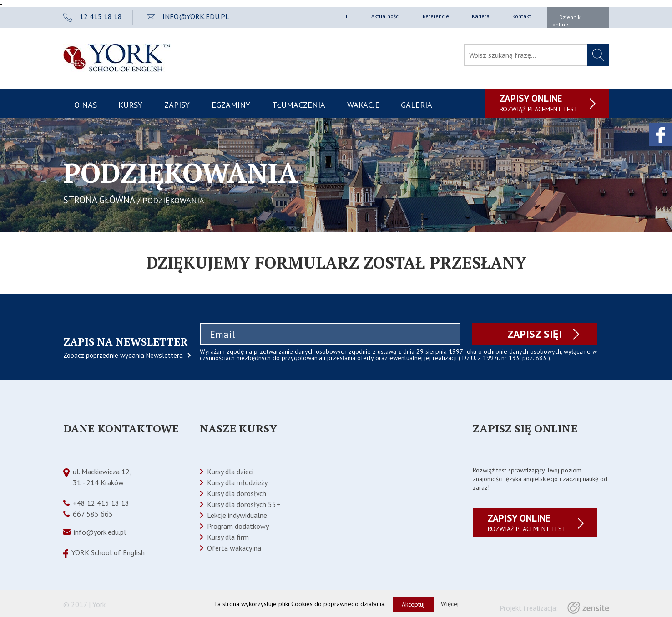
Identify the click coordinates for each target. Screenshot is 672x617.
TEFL (343, 16)
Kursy (130, 105)
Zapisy (177, 105)
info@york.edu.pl (100, 532)
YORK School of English (108, 552)
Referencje (436, 16)
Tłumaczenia (299, 105)
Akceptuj (413, 604)
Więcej (450, 604)
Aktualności (386, 16)
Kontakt (522, 16)
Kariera (481, 16)
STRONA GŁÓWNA (99, 200)
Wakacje (363, 105)
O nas (86, 105)
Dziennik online (566, 21)
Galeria (417, 105)
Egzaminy (231, 105)
